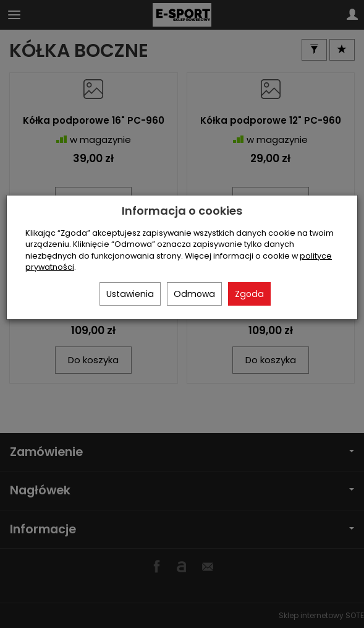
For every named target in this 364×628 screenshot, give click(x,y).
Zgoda (249, 294)
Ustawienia (130, 294)
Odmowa (194, 294)
